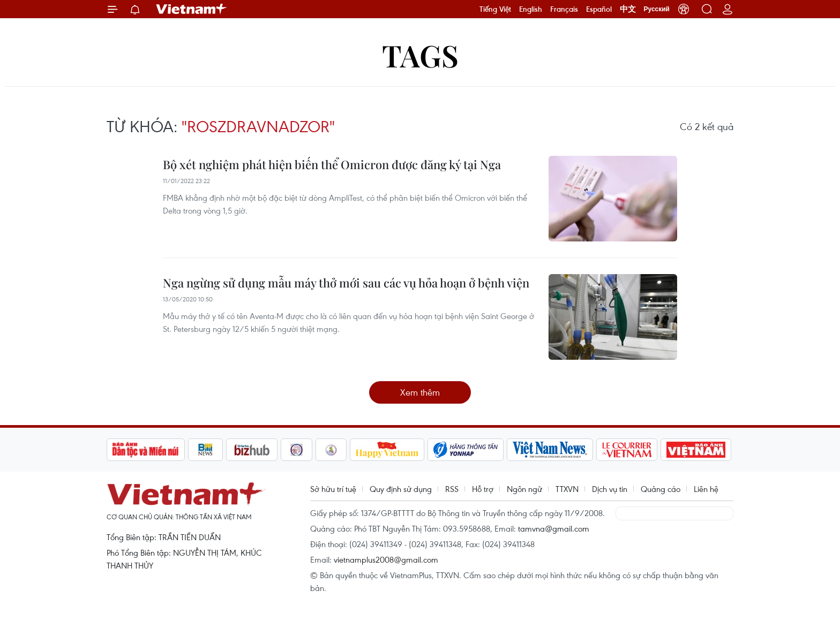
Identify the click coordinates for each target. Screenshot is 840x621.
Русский (657, 9)
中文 (628, 9)
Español (599, 9)
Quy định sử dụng (401, 489)
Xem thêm (420, 392)
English (531, 9)
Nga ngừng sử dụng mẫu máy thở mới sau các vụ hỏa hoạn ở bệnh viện (346, 283)
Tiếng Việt (495, 9)
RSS (452, 489)
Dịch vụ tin (610, 489)
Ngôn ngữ (524, 489)
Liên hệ (706, 489)
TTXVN (567, 489)
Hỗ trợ (483, 489)
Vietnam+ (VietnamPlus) (192, 9)
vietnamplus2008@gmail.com (386, 559)
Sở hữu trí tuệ (333, 489)
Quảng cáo (661, 489)
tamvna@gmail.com (554, 528)
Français (564, 9)
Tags (420, 55)
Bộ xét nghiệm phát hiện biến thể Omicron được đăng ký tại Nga (332, 164)
